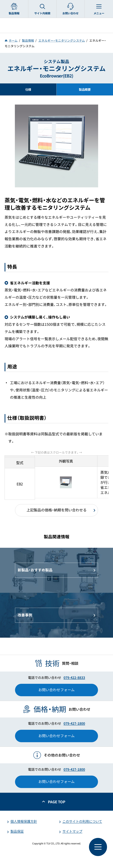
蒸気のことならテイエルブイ (56, 25)
